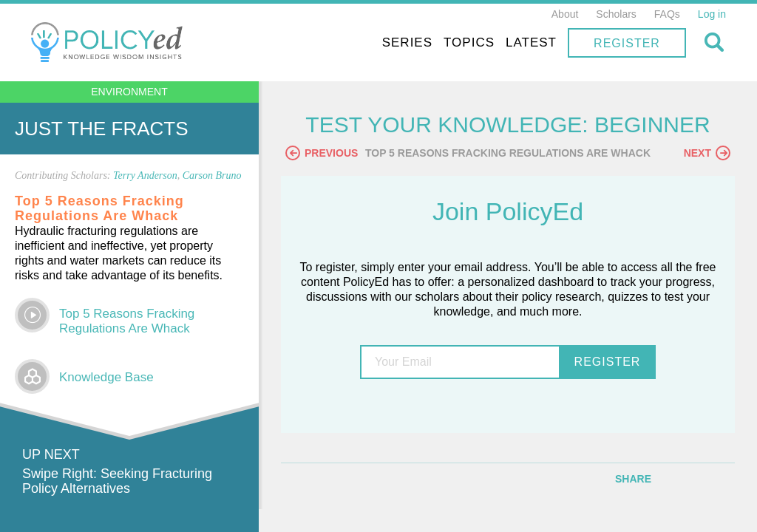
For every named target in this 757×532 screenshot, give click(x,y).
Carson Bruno (212, 175)
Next (707, 153)
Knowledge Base (106, 377)
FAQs (667, 14)
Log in (712, 14)
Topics (469, 42)
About (565, 14)
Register (627, 43)
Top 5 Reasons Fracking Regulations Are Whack (127, 321)
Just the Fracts (102, 129)
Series (407, 42)
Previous (322, 153)
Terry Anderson (145, 175)
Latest (531, 42)
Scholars (616, 14)
